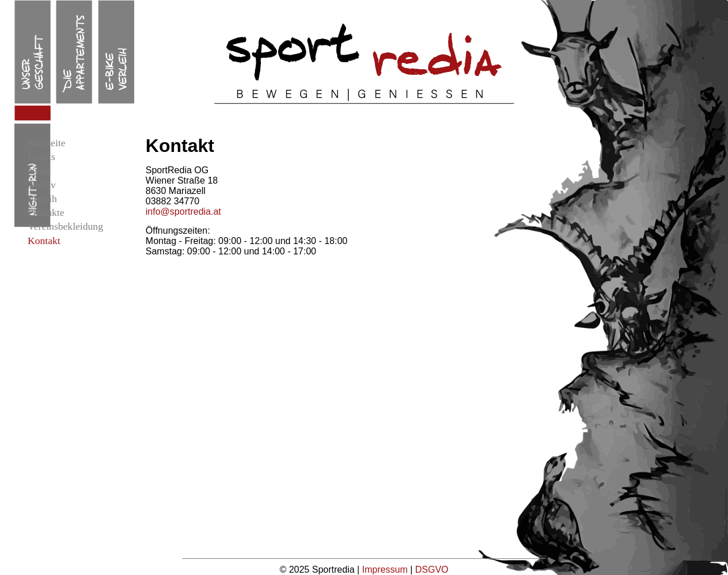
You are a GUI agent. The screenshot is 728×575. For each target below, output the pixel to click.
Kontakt (44, 241)
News (39, 171)
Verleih (42, 199)
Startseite (46, 143)
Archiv (42, 185)
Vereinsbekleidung (65, 226)
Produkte (46, 212)
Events (41, 157)
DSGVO (432, 570)
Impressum (386, 570)
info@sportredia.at (183, 212)
